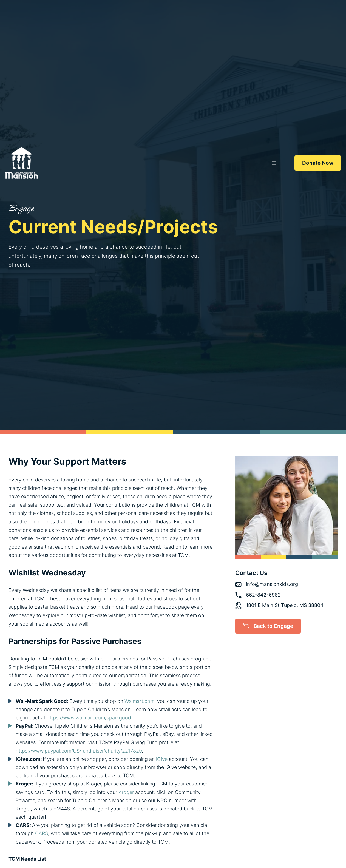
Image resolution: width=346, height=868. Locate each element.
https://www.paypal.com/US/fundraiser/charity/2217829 (79, 751)
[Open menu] (274, 163)
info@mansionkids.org (272, 584)
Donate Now (318, 163)
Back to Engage (273, 626)
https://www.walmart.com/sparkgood (89, 718)
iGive (162, 759)
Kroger (126, 792)
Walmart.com (139, 701)
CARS (42, 833)
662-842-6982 (263, 595)
